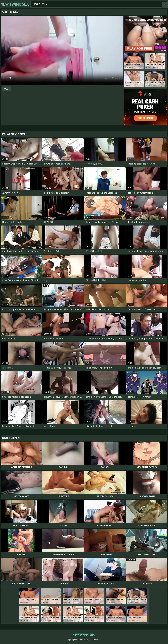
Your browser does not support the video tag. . (62, 50)
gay (8, 89)
